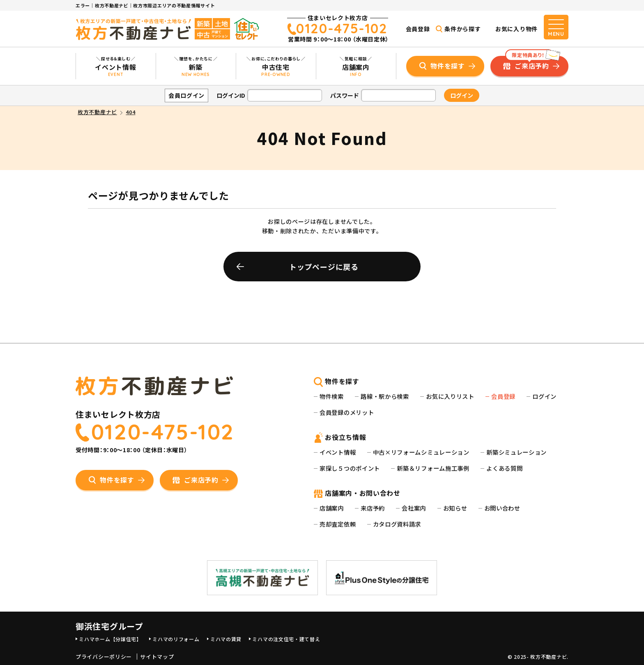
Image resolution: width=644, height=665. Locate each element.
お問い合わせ (502, 508)
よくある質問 (504, 468)
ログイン (544, 396)
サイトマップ (157, 657)
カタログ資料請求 (397, 524)
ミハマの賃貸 (226, 639)
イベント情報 (338, 452)
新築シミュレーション (516, 452)
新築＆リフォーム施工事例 (433, 468)
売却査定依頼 (338, 524)
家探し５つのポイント (350, 468)
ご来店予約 (529, 63)
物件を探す (448, 66)
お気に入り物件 (516, 29)
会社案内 (414, 508)
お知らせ (455, 508)
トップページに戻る (324, 267)
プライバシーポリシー (104, 657)
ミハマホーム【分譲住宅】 (110, 639)
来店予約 (373, 508)
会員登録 (418, 29)
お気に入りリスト (450, 396)
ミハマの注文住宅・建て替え (286, 639)
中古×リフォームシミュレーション (421, 452)
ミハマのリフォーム (176, 639)
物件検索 (332, 396)
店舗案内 (332, 508)
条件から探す (462, 29)
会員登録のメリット (347, 412)
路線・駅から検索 (385, 396)
